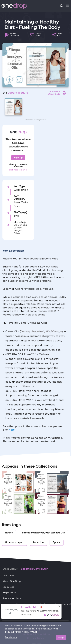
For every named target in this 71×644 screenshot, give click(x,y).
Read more (11, 638)
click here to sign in (18, 170)
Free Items (8, 576)
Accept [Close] (61, 638)
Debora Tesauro (18, 93)
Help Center (9, 593)
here (12, 430)
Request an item (12, 598)
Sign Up (18, 158)
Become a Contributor (34, 569)
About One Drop (12, 581)
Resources (8, 587)
